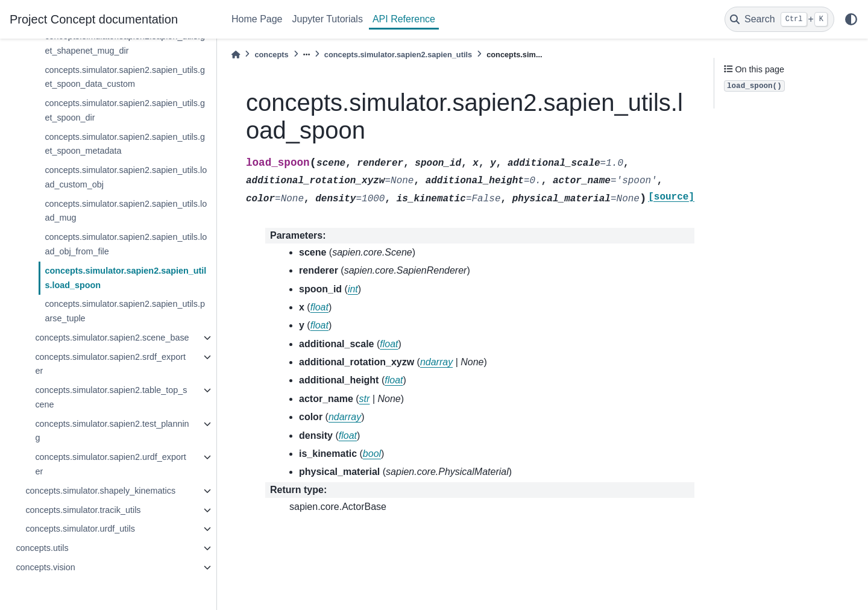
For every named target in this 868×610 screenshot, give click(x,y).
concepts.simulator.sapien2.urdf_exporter (110, 464)
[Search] (779, 19)
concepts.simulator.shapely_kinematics (100, 491)
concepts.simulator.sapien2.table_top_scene (111, 397)
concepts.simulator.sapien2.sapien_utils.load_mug (126, 211)
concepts (271, 55)
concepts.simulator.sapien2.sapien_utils (398, 55)
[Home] (236, 55)
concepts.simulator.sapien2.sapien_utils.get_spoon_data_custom (125, 77)
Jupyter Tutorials (328, 19)
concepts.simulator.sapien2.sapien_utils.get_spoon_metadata (125, 144)
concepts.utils (42, 548)
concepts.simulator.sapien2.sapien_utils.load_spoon (125, 278)
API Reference (404, 19)
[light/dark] (851, 19)
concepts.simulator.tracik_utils (83, 510)
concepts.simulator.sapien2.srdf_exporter (110, 364)
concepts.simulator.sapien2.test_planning (112, 431)
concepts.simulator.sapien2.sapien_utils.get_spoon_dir (125, 110)
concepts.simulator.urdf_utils (80, 529)
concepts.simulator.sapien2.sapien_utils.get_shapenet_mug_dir (125, 43)
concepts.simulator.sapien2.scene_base (112, 338)
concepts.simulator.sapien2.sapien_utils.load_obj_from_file (126, 244)
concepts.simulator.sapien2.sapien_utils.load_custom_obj (126, 177)
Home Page (257, 19)
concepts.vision (45, 567)
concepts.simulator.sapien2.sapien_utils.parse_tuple (125, 311)
